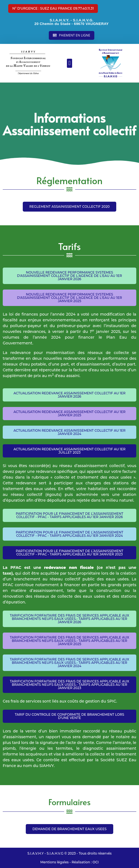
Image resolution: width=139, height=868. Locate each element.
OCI (96, 862)
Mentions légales (54, 862)
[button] (53, 9)
